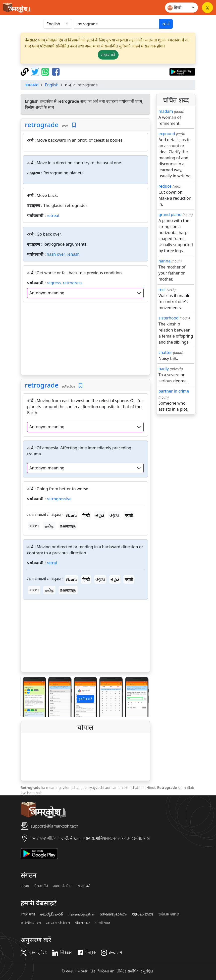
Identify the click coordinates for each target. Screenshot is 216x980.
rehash (73, 254)
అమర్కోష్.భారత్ (51, 914)
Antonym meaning (47, 293)
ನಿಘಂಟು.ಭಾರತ (142, 914)
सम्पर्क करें (84, 886)
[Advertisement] (85, 340)
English (52, 85)
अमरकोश (32, 85)
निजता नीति (41, 886)
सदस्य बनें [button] (108, 55)
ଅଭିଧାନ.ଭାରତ (169, 914)
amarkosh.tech (58, 923)
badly (164, 369)
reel (162, 290)
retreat (53, 215)
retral (52, 563)
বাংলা (34, 526)
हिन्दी (86, 515)
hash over (56, 254)
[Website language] (181, 8)
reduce (165, 186)
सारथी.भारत (103, 923)
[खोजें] (117, 24)
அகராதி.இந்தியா (81, 914)
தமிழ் (49, 526)
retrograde (42, 125)
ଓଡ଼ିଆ (114, 515)
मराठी (129, 515)
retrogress (73, 283)
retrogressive (59, 499)
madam (166, 111)
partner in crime (174, 391)
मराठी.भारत (28, 914)
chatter (165, 352)
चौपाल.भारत (83, 923)
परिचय (25, 886)
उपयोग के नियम (63, 886)
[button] (31, 697)
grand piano (170, 214)
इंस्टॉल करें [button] (86, 699)
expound (167, 134)
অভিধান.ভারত (31, 923)
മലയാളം (68, 526)
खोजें (166, 24)
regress (54, 283)
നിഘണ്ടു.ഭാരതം (113, 914)
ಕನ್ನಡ (100, 515)
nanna (165, 261)
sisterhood (169, 318)
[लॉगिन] (207, 8)
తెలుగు (71, 515)
